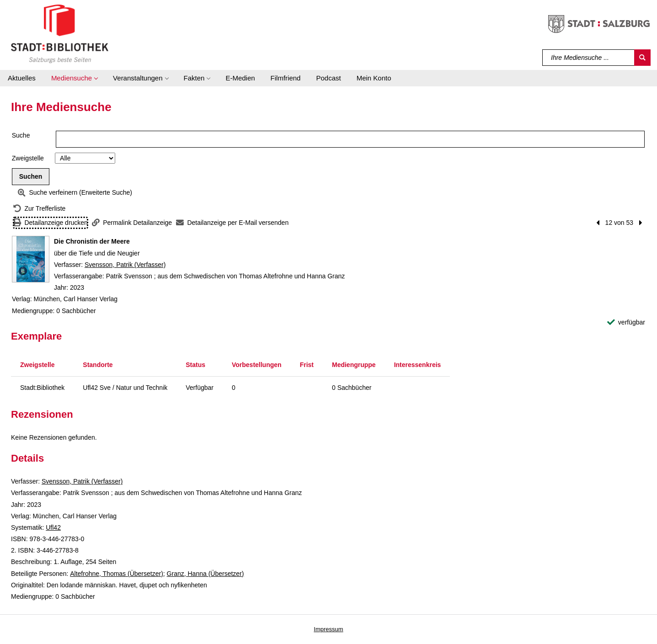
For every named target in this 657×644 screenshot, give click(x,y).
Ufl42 (53, 527)
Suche (21, 135)
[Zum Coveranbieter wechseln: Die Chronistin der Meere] (31, 259)
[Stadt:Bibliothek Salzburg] (60, 33)
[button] (74, 78)
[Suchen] (642, 58)
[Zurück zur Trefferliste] (39, 209)
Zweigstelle (28, 158)
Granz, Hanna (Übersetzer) (206, 574)
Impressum (328, 629)
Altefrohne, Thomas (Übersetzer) (117, 574)
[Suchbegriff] (589, 58)
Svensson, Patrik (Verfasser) (125, 265)
